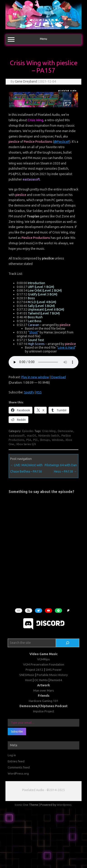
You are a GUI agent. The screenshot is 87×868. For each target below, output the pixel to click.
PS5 (35, 440)
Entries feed (16, 761)
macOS (31, 436)
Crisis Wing (49, 431)
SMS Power (54, 670)
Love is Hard (66, 347)
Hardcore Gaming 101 (44, 701)
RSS (39, 392)
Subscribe (17, 731)
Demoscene (65, 431)
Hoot (29, 680)
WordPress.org (18, 773)
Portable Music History (52, 675)
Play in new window (35, 377)
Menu (43, 39)
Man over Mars (44, 690)
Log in (12, 755)
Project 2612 (34, 670)
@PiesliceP (62, 142)
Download (58, 377)
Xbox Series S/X (26, 444)
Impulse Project (44, 711)
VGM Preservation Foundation (44, 664)
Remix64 (56, 680)
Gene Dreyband (26, 81)
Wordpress (64, 805)
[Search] (68, 643)
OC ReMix (41, 680)
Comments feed (19, 767)
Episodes (28, 431)
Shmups (45, 440)
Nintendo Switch (49, 436)
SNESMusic (27, 675)
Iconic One (22, 805)
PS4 (29, 440)
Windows (58, 440)
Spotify (29, 392)
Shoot (33, 332)
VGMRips (43, 659)
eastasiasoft (17, 436)
